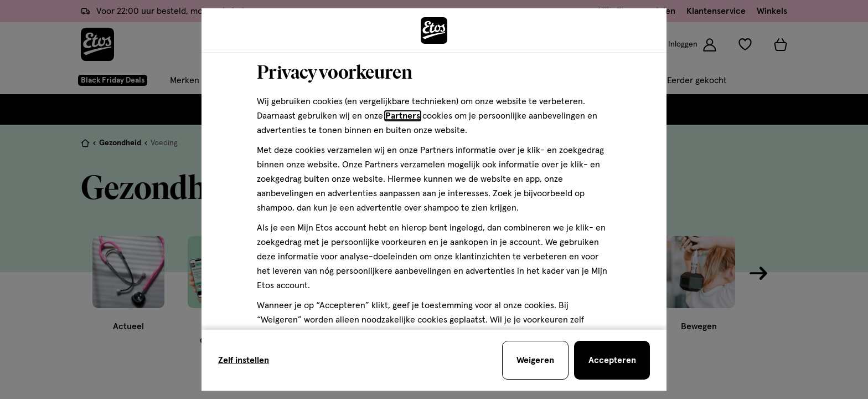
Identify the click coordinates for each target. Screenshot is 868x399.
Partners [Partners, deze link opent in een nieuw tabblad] (403, 116)
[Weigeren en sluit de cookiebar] (535, 360)
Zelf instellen (244, 360)
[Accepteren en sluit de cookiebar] (612, 360)
